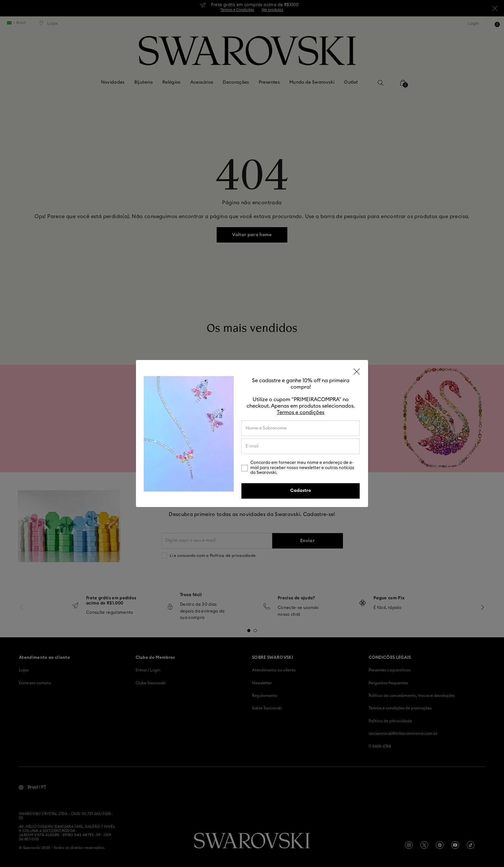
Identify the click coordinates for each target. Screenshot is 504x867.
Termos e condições (301, 412)
